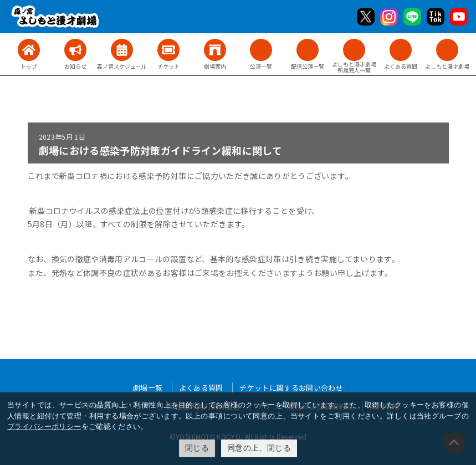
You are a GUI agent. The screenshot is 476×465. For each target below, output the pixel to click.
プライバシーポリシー (44, 426)
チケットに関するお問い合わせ (291, 388)
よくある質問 (201, 388)
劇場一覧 (148, 388)
